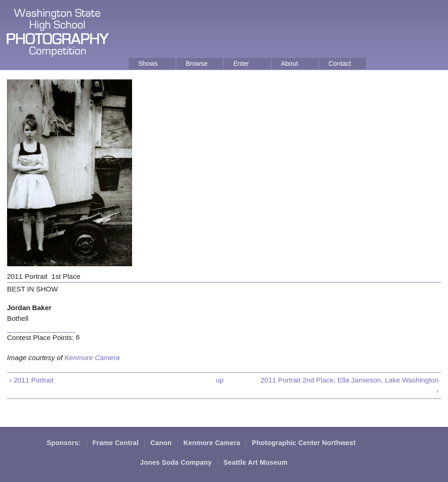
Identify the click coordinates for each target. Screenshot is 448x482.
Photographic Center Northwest (304, 443)
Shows (148, 64)
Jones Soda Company (176, 462)
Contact (340, 64)
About (290, 64)
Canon (161, 443)
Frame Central (115, 443)
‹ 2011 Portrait (31, 380)
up (220, 380)
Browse (197, 64)
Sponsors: (64, 443)
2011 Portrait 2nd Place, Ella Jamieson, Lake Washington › (350, 385)
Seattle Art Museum (255, 462)
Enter (241, 64)
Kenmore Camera (92, 358)
